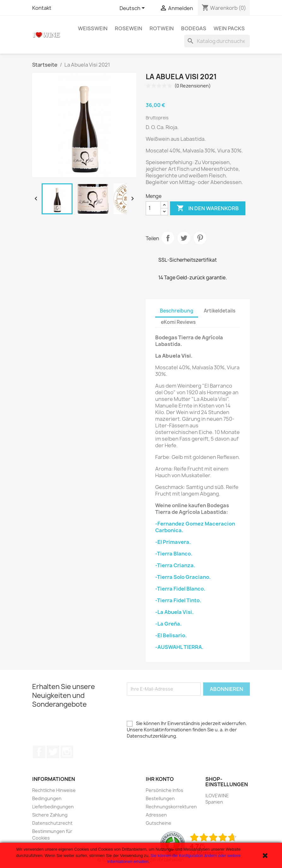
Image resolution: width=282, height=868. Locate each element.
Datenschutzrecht (52, 823)
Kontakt (42, 8)
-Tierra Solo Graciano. (183, 577)
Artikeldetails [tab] (220, 311)
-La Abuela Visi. (174, 612)
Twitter (53, 752)
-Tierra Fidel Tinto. (178, 600)
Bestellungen (160, 798)
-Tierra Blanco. (174, 554)
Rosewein (129, 28)
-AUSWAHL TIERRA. (179, 647)
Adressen (156, 815)
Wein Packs (229, 28)
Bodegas (194, 28)
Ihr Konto (160, 779)
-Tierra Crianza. (175, 565)
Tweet (184, 238)
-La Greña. (168, 624)
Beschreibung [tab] (177, 311)
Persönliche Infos (164, 790)
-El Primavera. (173, 542)
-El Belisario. (171, 635)
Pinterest (200, 238)
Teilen (168, 238)
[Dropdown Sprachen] (133, 9)
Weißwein (93, 28)
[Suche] (217, 41)
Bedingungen (47, 798)
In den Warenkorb (208, 208)
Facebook (39, 752)
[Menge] (153, 208)
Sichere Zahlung (50, 815)
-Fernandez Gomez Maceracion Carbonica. (195, 527)
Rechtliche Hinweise (54, 790)
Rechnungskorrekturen (171, 807)
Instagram (67, 752)
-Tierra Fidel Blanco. (180, 589)
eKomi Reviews (178, 322)
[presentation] (175, 708)
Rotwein (162, 28)
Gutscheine (159, 823)
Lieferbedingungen (53, 807)
